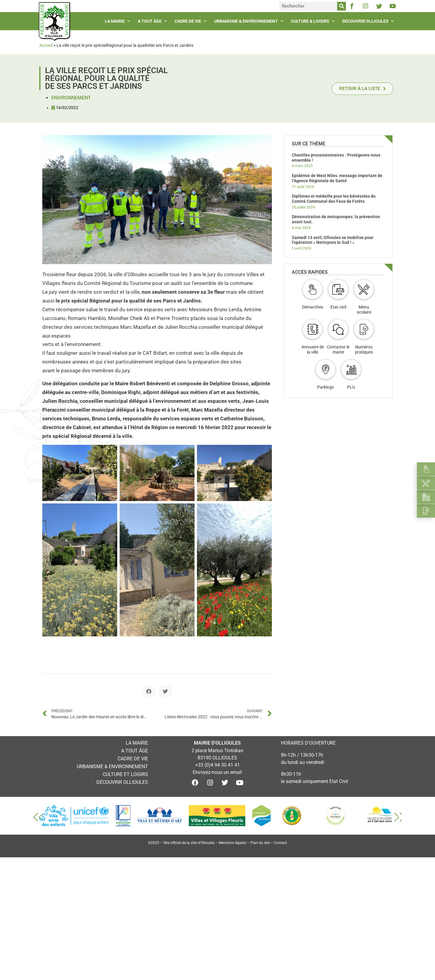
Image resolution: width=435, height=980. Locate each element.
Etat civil (338, 307)
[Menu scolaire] (364, 289)
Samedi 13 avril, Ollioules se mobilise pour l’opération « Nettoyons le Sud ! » (333, 240)
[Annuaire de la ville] (313, 329)
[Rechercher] (342, 6)
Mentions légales (232, 843)
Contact (280, 843)
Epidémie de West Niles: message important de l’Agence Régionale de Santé (337, 178)
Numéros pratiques (364, 349)
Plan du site (260, 843)
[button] (149, 691)
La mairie (119, 21)
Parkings (325, 387)
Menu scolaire (364, 310)
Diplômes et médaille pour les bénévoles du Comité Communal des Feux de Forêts (334, 199)
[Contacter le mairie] (338, 329)
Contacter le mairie (338, 349)
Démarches (313, 307)
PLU (351, 387)
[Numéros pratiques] (364, 329)
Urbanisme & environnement (250, 21)
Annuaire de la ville (313, 349)
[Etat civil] (338, 289)
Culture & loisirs (314, 21)
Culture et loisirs (125, 774)
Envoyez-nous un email (217, 772)
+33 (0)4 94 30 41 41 (217, 765)
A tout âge (153, 21)
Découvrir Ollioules (369, 21)
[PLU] (351, 369)
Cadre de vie (192, 21)
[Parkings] (325, 369)
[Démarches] (313, 289)
